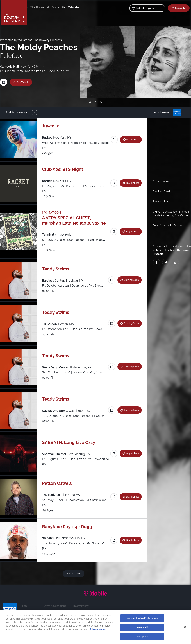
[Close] (185, 627)
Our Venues (49, 7)
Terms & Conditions (54, 606)
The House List (68, 7)
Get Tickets (131, 139)
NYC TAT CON (53, 213)
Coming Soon (130, 280)
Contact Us (37, 13)
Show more (74, 573)
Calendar (53, 13)
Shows (35, 7)
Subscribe (181, 8)
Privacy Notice (98, 629)
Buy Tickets (25, 82)
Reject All (142, 627)
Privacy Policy (80, 606)
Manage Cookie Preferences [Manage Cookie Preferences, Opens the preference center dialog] (142, 618)
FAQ (25, 606)
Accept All (142, 637)
